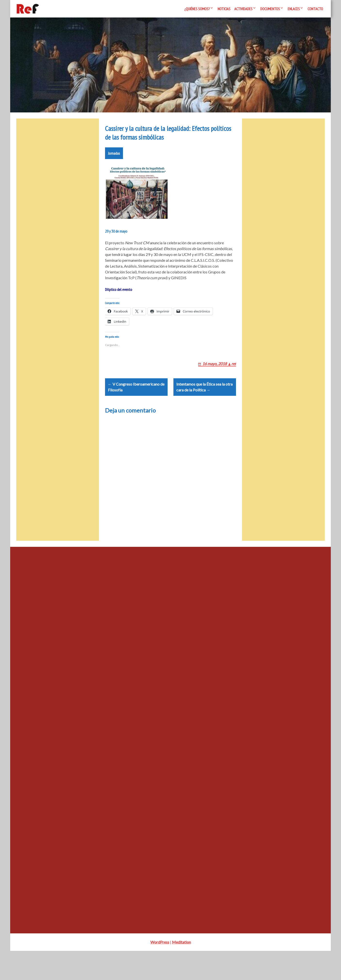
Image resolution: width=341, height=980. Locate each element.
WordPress (160, 971)
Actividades (243, 9)
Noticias (224, 9)
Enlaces (294, 9)
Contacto (315, 9)
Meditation (181, 971)
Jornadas (114, 171)
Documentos (270, 9)
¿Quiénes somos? (197, 9)
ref (234, 387)
